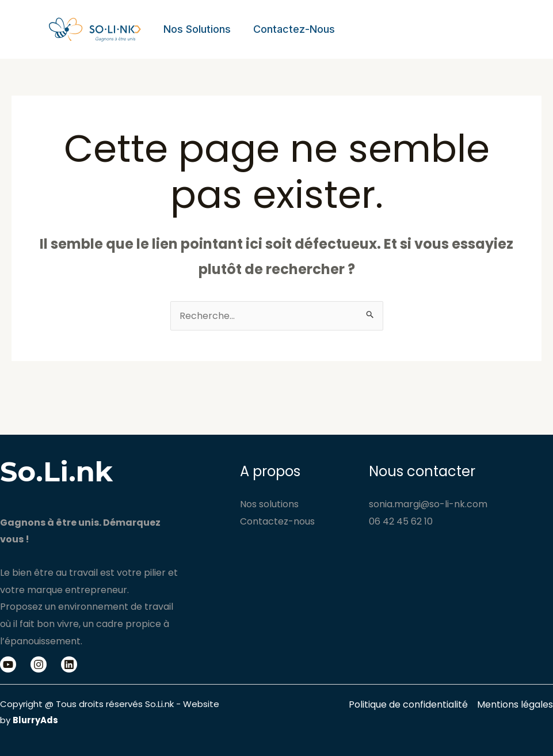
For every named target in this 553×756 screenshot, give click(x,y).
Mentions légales (515, 704)
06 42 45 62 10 (401, 521)
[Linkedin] (69, 664)
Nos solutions (197, 29)
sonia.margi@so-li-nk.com (428, 504)
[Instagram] (39, 664)
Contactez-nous (292, 29)
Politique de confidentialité (408, 704)
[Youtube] (8, 664)
